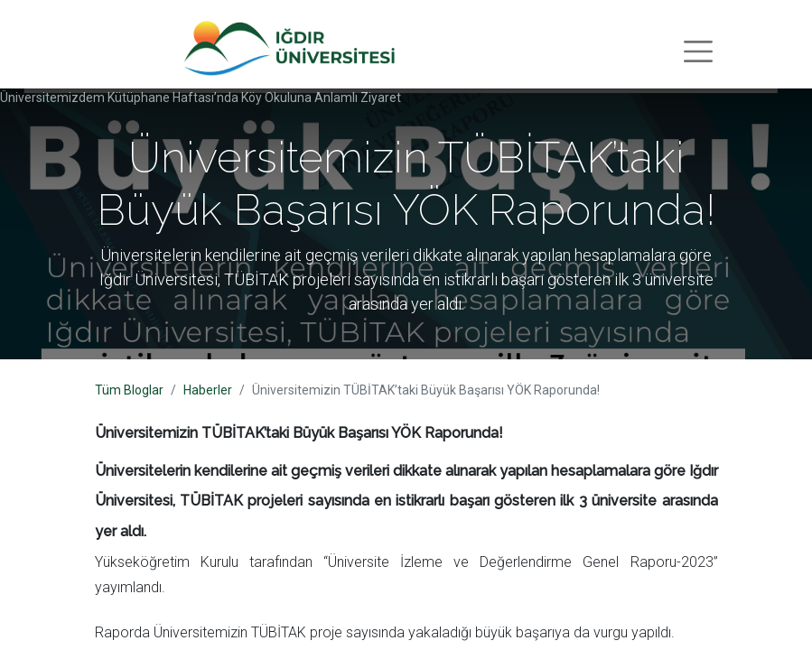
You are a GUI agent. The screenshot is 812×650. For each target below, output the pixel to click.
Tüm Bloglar (129, 390)
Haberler (208, 390)
